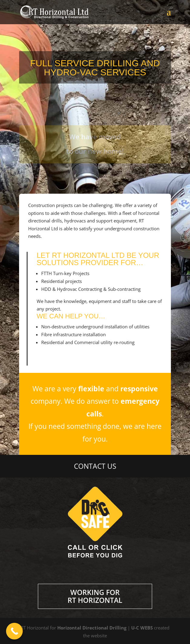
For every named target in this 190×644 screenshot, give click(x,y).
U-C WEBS (142, 628)
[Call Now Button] (14, 631)
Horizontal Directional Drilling (92, 628)
